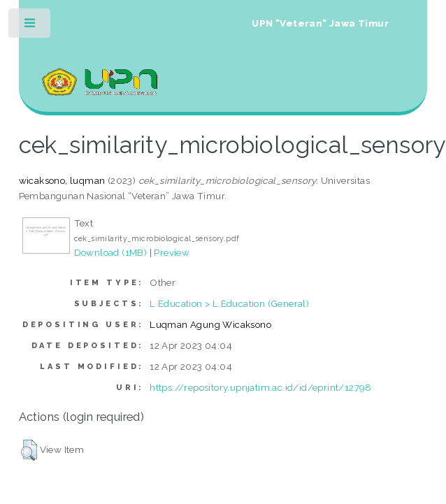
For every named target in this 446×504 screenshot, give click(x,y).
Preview (172, 252)
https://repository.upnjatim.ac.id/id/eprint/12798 (261, 387)
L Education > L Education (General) (229, 303)
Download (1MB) (111, 252)
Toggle (30, 26)
